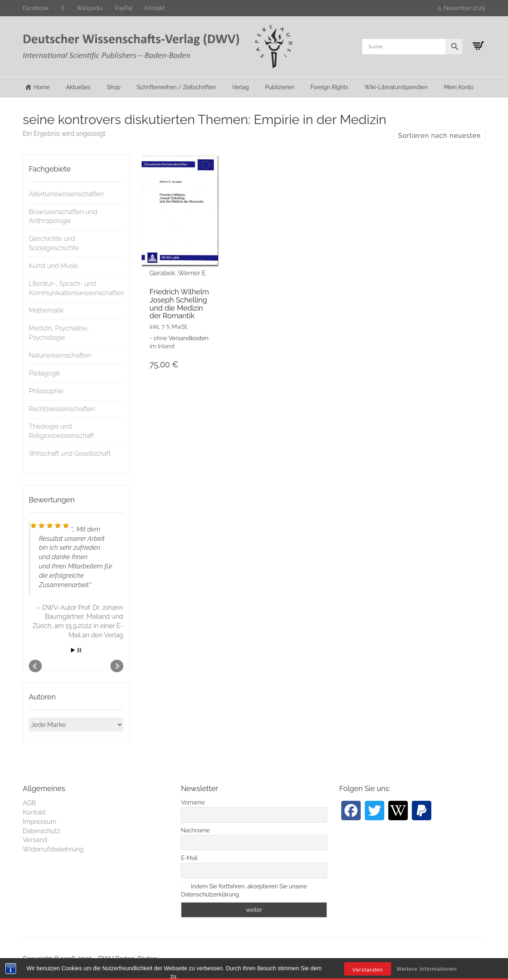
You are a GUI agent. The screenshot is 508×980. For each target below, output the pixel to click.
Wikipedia (89, 8)
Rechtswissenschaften (62, 409)
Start (73, 650)
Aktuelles (79, 87)
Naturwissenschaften (60, 355)
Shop (114, 87)
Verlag (241, 87)
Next (117, 666)
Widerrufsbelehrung (53, 849)
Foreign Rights (329, 87)
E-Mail (189, 858)
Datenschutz (42, 831)
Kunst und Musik (53, 266)
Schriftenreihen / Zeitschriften (176, 87)
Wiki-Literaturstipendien (396, 87)
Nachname (195, 830)
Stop (79, 650)
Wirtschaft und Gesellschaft (70, 454)
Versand (35, 840)
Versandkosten (188, 338)
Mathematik (46, 310)
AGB (29, 803)
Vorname (193, 802)
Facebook (36, 8)
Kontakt (155, 8)
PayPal (124, 8)
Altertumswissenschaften (66, 194)
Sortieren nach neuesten (439, 136)
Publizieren (280, 87)
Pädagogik (45, 373)
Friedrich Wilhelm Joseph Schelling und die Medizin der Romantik (180, 304)
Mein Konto (459, 87)
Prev (35, 666)
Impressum (40, 822)
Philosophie (46, 391)
